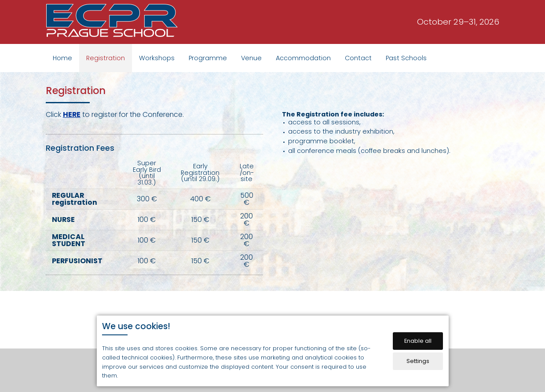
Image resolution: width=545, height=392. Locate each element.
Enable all (418, 341)
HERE (72, 114)
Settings (418, 361)
